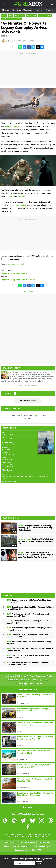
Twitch (11, 197)
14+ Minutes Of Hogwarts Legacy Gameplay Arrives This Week (24, 28)
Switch (17, 444)
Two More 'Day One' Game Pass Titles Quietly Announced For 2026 (27, 636)
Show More (28, 807)
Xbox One (5, 444)
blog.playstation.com (15, 264)
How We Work (28, 676)
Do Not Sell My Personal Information (35, 837)
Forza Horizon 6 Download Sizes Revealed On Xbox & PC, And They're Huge (30, 608)
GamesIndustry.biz (22, 850)
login (36, 415)
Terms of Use (25, 680)
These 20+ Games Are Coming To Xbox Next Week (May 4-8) (28, 622)
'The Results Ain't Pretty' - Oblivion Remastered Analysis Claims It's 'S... (28, 615)
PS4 (21, 444)
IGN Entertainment (35, 834)
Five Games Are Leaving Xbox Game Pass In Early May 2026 (29, 643)
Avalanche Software (8, 454)
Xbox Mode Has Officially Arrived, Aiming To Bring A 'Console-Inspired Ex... (30, 650)
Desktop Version (35, 684)
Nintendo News (24, 846)
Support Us (41, 676)
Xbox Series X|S (7, 439)
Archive (46, 680)
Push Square (30, 842)
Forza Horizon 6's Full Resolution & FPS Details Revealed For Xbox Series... (28, 663)
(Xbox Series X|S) (15, 273)
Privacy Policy (12, 680)
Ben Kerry (12, 41)
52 (14, 559)
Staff (19, 676)
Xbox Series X (20, 15)
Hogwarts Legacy (45, 15)
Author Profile (24, 386)
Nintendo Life (18, 842)
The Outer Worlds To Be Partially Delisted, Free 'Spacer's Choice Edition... (28, 657)
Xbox (11, 15)
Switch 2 (11, 444)
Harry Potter (17, 19)
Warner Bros (6, 449)
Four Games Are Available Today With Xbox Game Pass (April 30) (29, 601)
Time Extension (44, 842)
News (4, 15)
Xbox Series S (32, 15)
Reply (34, 386)
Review (18, 280)
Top (5, 676)
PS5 (24, 444)
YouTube (21, 197)
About (12, 676)
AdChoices (17, 837)
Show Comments (28, 401)
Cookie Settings (21, 684)
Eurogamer (42, 846)
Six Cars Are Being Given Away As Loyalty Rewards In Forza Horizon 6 (29, 629)
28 (14, 546)
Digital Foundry (10, 846)
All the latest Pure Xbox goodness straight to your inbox (28, 859)
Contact (50, 676)
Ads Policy (37, 680)
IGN (34, 846)
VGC (50, 846)
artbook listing (20, 205)
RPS (39, 850)
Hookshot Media (15, 834)
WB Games (6, 19)
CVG (34, 850)
